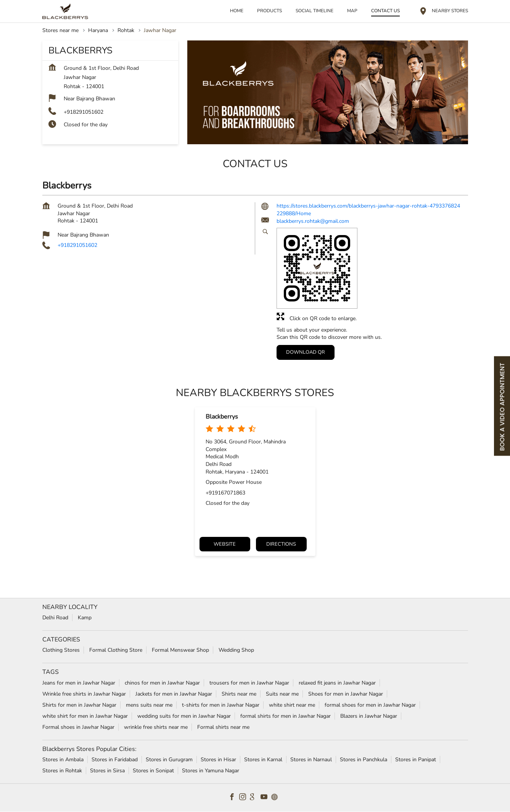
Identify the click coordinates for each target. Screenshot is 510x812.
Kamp (85, 618)
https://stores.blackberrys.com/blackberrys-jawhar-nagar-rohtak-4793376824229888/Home (368, 210)
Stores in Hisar (218, 760)
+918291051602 (84, 112)
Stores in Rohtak (62, 771)
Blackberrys (222, 417)
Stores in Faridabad (115, 760)
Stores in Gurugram (169, 760)
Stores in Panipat (416, 760)
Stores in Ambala (63, 760)
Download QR (306, 352)
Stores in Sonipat (153, 771)
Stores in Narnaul (311, 760)
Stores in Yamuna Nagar (211, 771)
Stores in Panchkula (364, 760)
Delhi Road (55, 618)
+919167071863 (225, 493)
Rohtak (126, 30)
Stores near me (60, 30)
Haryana (98, 30)
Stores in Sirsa (107, 771)
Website (225, 544)
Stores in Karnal (263, 760)
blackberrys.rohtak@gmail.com (313, 221)
